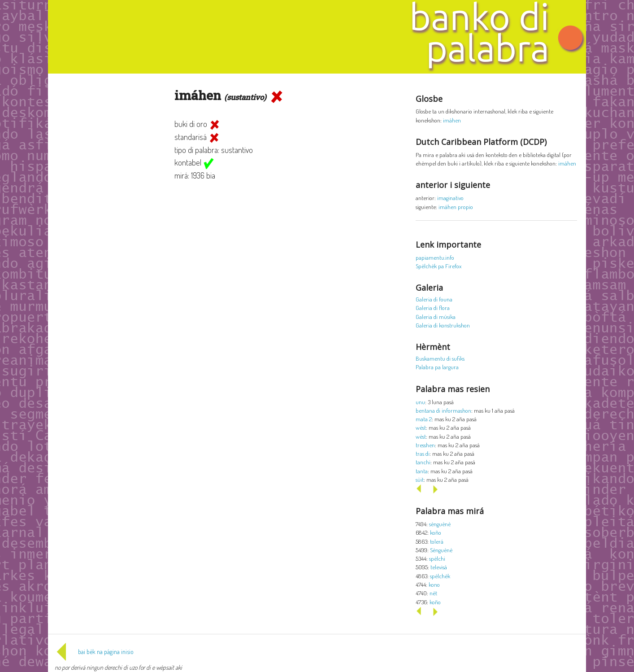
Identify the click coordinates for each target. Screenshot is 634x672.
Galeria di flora (433, 308)
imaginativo (450, 198)
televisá (439, 567)
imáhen (452, 120)
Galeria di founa (434, 299)
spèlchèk (440, 576)
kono (434, 584)
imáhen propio (456, 207)
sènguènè (440, 524)
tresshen (425, 445)
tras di (423, 453)
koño (436, 532)
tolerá (437, 541)
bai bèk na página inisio (94, 652)
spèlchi (437, 558)
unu (420, 402)
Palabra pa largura (437, 367)
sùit (420, 479)
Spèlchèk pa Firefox (439, 266)
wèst (421, 427)
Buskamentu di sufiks (440, 358)
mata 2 (424, 419)
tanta (422, 471)
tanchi (423, 462)
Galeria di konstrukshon (443, 325)
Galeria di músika (436, 316)
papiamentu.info (435, 257)
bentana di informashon (443, 410)
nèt (433, 593)
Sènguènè (441, 550)
